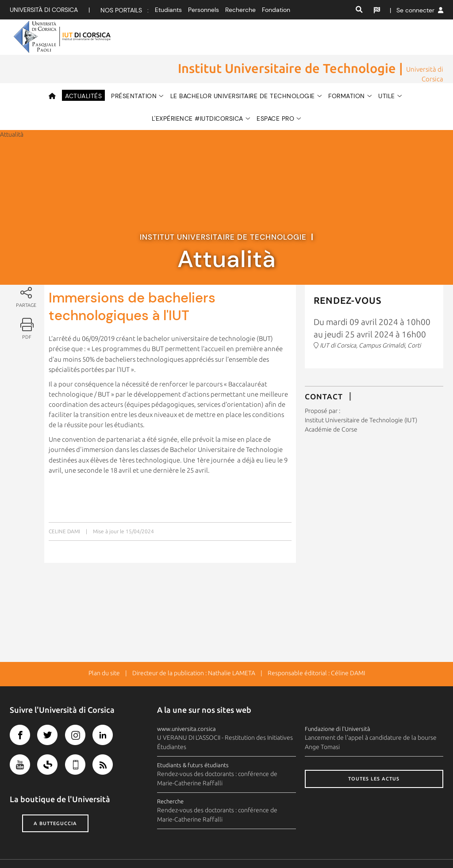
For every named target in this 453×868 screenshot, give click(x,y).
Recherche (240, 10)
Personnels (203, 10)
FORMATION (347, 68)
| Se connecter (417, 10)
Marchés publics (422, 845)
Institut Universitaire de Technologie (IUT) (361, 392)
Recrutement (376, 845)
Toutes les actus (374, 751)
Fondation (276, 10)
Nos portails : (125, 10)
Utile (387, 68)
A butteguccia (55, 796)
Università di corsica (44, 10)
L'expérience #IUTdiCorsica (198, 90)
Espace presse (291, 845)
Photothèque (334, 845)
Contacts (215, 845)
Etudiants (168, 10)
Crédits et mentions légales (47, 845)
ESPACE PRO (275, 90)
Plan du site (104, 646)
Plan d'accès (250, 845)
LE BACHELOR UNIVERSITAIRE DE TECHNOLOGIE (243, 68)
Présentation (134, 68)
